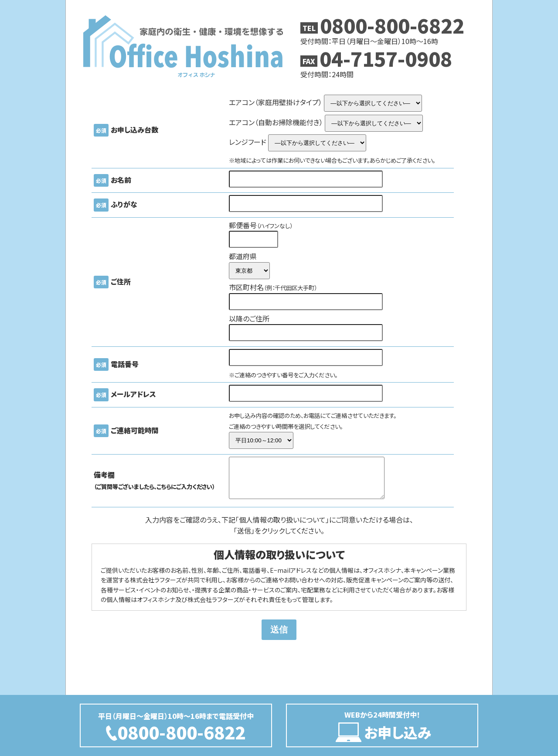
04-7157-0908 (386, 58)
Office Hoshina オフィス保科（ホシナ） (183, 46)
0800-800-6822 (392, 25)
